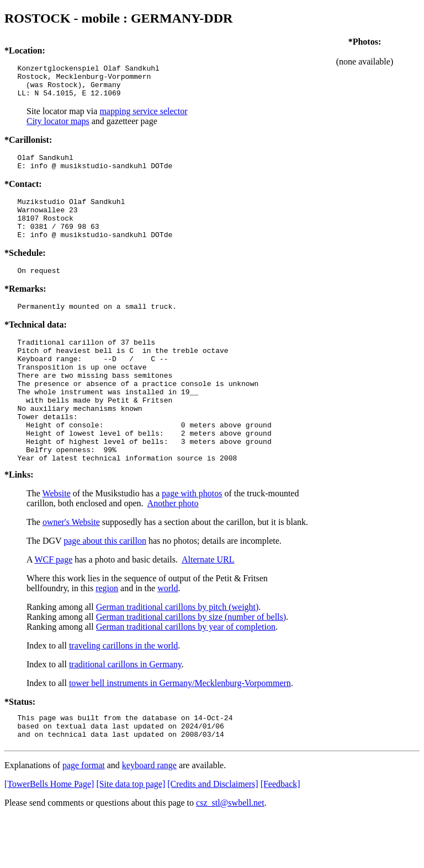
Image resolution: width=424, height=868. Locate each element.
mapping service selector (143, 118)
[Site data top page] (131, 835)
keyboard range (149, 816)
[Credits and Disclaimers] (213, 835)
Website (57, 540)
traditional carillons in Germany (125, 711)
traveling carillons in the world (123, 692)
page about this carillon (105, 587)
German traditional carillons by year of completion (186, 673)
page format (84, 816)
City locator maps (58, 128)
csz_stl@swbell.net (230, 854)
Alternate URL (208, 606)
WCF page (53, 606)
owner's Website (71, 568)
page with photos (192, 540)
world (168, 634)
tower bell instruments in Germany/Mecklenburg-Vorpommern (180, 729)
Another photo (173, 550)
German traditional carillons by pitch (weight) (177, 653)
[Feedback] (280, 835)
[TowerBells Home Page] (49, 835)
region (107, 634)
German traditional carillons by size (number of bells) (191, 663)
